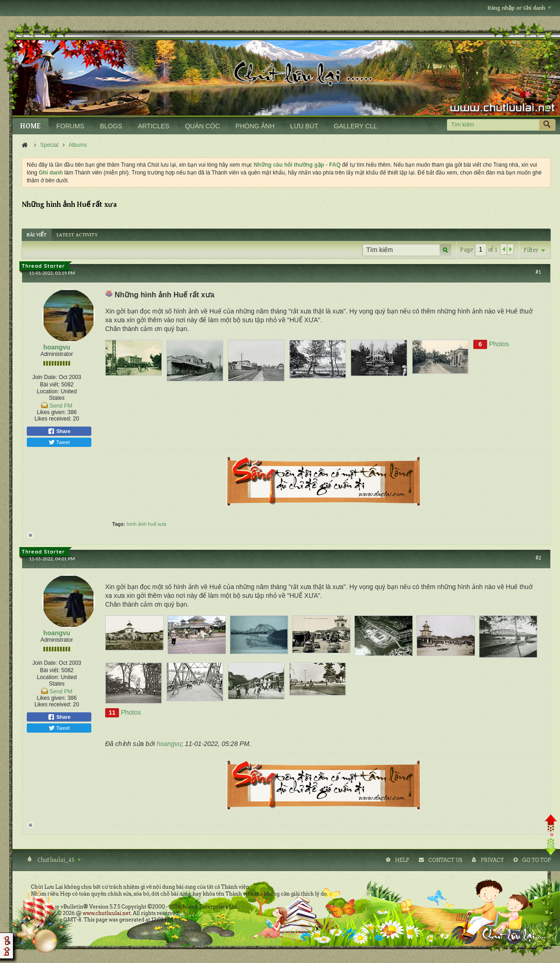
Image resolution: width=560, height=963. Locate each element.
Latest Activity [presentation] (77, 235)
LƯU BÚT (304, 126)
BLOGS (111, 126)
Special (49, 145)
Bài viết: (50, 385)
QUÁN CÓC (202, 126)
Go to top (536, 860)
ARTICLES (154, 126)
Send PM (61, 406)
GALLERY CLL (356, 126)
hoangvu (57, 347)
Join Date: (45, 377)
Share (59, 431)
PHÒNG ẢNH (255, 126)
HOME (30, 126)
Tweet (59, 442)
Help (402, 860)
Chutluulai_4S (58, 860)
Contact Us (445, 860)
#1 (538, 272)
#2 (538, 558)
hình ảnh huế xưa (147, 524)
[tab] (37, 235)
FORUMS (70, 126)
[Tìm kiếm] (493, 125)
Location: (48, 391)
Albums (77, 145)
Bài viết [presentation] (37, 235)
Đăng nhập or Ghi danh (519, 8)
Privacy (492, 860)
